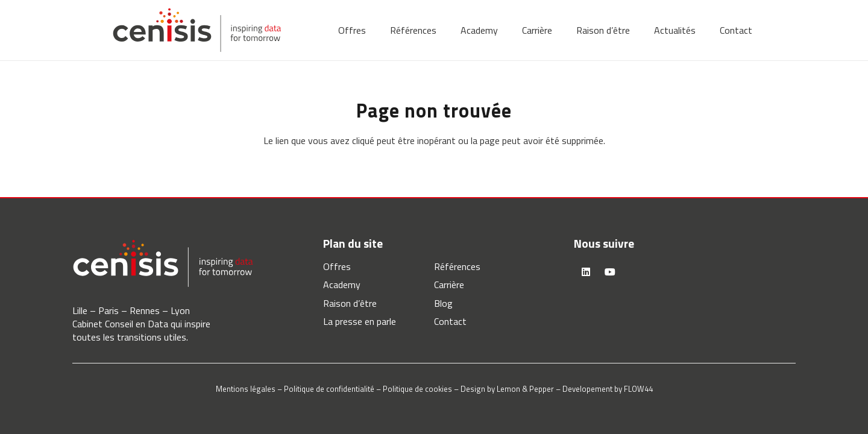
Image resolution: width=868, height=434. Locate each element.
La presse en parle (360, 321)
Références (457, 266)
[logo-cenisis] (197, 30)
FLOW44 (638, 389)
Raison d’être (350, 303)
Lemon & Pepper (525, 389)
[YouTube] (610, 272)
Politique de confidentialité (329, 389)
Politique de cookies (417, 389)
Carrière (449, 285)
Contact (450, 321)
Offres (337, 266)
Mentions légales (246, 389)
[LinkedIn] (586, 272)
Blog (443, 303)
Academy (342, 285)
